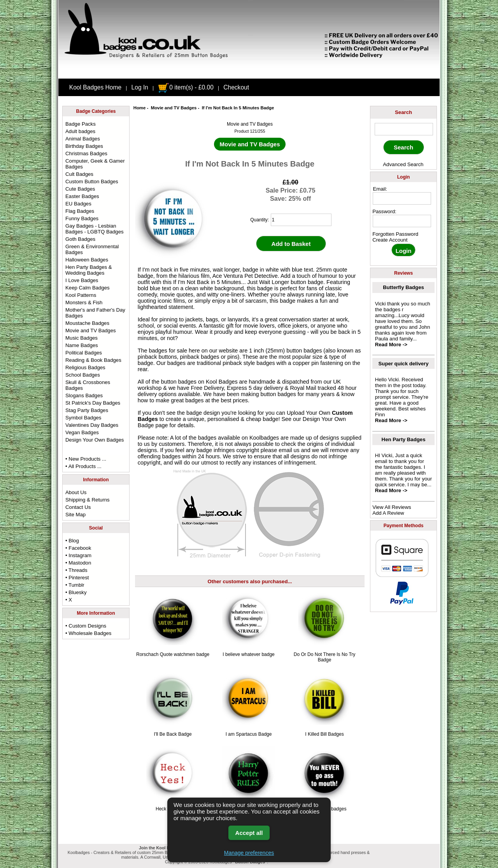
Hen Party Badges (404, 439)
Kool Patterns (81, 295)
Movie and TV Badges (174, 108)
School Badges (83, 375)
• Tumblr (75, 585)
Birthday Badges (84, 146)
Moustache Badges (87, 323)
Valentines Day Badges (92, 425)
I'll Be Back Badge (173, 734)
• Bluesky (76, 592)
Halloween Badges (87, 260)
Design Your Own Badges (95, 440)
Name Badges (82, 345)
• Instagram (78, 555)
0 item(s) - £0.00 (186, 87)
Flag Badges (80, 211)
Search (403, 112)
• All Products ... (83, 466)
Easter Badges (82, 196)
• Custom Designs (86, 626)
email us (289, 450)
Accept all (249, 833)
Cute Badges (80, 189)
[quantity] (301, 220)
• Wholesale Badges (88, 633)
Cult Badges (79, 174)
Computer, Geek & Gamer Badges (95, 164)
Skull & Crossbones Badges (88, 385)
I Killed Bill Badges (324, 734)
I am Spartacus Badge (249, 734)
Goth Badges (80, 239)
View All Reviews (392, 507)
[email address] (402, 198)
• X (69, 600)
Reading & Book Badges (93, 360)
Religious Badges (85, 367)
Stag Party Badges (87, 410)
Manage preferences (249, 853)
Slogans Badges (84, 395)
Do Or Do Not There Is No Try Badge (325, 657)
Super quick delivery (404, 364)
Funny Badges (82, 218)
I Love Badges (82, 280)
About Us (76, 492)
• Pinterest (77, 578)
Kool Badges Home (95, 87)
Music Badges (82, 338)
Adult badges (80, 131)
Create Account (390, 240)
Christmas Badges (86, 153)
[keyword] (404, 129)
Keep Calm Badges (88, 288)
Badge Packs (81, 124)
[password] (402, 221)
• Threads (76, 570)
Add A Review (388, 513)
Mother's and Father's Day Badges (95, 313)
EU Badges (78, 204)
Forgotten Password (395, 234)
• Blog (72, 541)
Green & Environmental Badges (92, 249)
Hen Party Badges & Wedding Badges (89, 270)
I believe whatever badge (248, 654)
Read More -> (391, 345)
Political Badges (84, 353)
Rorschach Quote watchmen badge (173, 654)
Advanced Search (403, 164)
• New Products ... (86, 459)
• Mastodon (78, 563)
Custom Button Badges (92, 181)
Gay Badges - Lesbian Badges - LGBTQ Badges (95, 229)
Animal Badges (83, 139)
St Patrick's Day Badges (93, 403)
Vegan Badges (82, 432)
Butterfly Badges (403, 287)
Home (140, 108)
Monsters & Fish (84, 302)
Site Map (75, 515)
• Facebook (78, 548)
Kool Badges (222, 382)
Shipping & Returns (88, 500)
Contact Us (78, 507)
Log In (140, 87)
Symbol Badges (83, 418)
